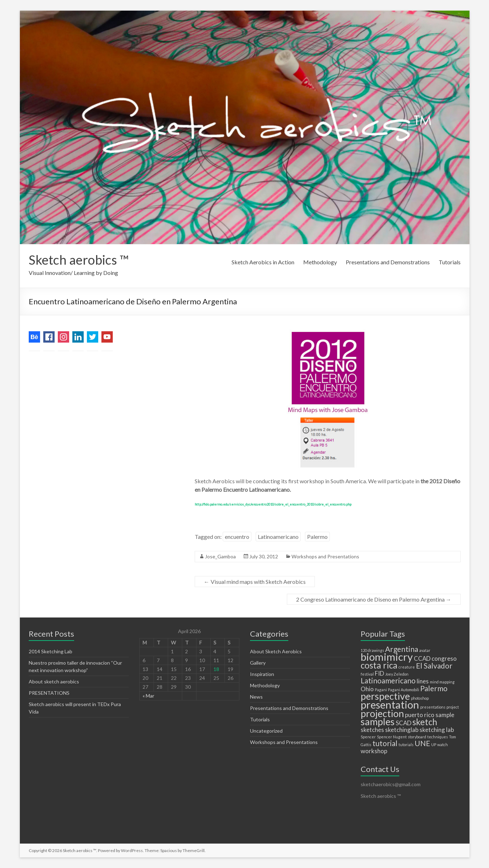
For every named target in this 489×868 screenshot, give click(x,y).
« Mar (148, 696)
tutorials (406, 745)
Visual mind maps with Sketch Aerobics (255, 582)
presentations (433, 707)
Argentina (402, 649)
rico (429, 715)
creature (407, 667)
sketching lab (437, 730)
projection (382, 713)
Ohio (367, 689)
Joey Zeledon (397, 674)
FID (379, 673)
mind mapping (442, 682)
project (453, 707)
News (256, 697)
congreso (444, 658)
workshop (374, 751)
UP (434, 745)
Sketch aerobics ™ (79, 260)
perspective (385, 696)
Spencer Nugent (392, 737)
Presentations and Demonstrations (388, 262)
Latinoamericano (278, 537)
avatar (425, 650)
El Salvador (434, 666)
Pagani (381, 690)
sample (445, 715)
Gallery (258, 663)
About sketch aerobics (54, 681)
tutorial (385, 743)
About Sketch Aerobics (276, 651)
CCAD (422, 658)
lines (423, 681)
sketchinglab (402, 730)
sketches (372, 730)
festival (367, 674)
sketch (425, 722)
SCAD (404, 723)
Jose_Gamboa (220, 556)
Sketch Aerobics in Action (263, 262)
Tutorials (450, 262)
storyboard (417, 737)
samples (378, 722)
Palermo (317, 537)
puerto (414, 715)
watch (443, 745)
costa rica (379, 665)
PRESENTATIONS (49, 693)
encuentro (237, 537)
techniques (438, 737)
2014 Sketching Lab (51, 651)
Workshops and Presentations (325, 556)
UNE (422, 743)
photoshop (420, 698)
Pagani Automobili (404, 690)
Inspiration (262, 674)
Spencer (368, 737)
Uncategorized (266, 731)
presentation (390, 704)
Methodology (320, 262)
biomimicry (387, 657)
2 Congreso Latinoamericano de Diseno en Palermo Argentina (374, 599)
